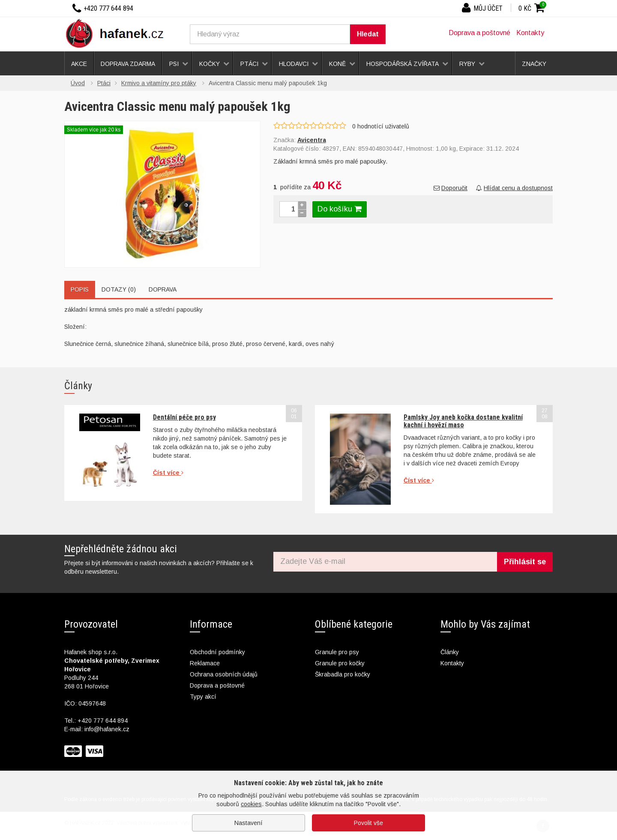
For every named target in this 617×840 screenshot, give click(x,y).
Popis (80, 289)
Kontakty (530, 33)
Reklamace (205, 663)
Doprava (163, 289)
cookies (251, 804)
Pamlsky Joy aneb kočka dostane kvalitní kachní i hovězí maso (463, 421)
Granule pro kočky (340, 663)
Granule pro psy (337, 652)
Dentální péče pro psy (184, 417)
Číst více (168, 473)
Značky (534, 64)
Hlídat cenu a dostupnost (514, 188)
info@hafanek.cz (107, 729)
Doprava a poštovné (479, 33)
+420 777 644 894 (103, 721)
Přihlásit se (525, 562)
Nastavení (249, 823)
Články (450, 652)
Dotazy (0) (119, 289)
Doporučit (451, 188)
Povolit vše (368, 823)
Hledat (368, 34)
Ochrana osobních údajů (224, 674)
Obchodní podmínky (217, 652)
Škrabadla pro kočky (343, 674)
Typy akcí (203, 697)
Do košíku (340, 209)
